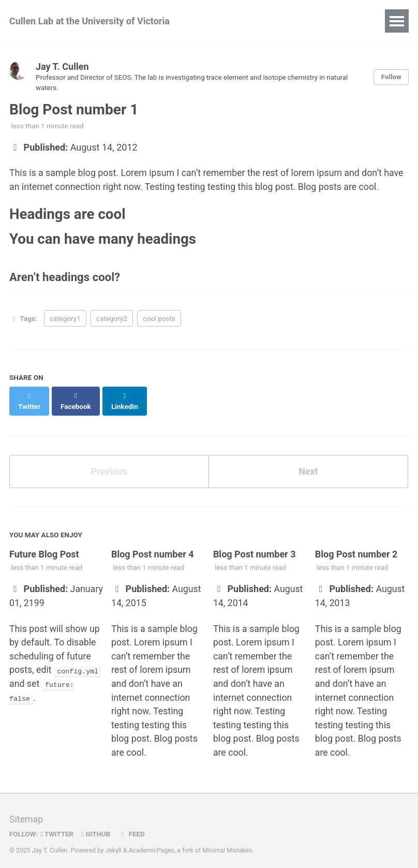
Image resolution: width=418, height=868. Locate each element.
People (221, 21)
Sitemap (26, 814)
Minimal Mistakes (228, 845)
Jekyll (114, 845)
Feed (133, 829)
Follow (391, 77)
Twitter (58, 829)
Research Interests (293, 21)
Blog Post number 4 (153, 546)
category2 (112, 320)
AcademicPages (152, 845)
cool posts (159, 320)
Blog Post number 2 (356, 546)
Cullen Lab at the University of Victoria (89, 21)
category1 (65, 320)
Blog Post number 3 (255, 546)
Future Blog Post (44, 546)
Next (308, 463)
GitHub (97, 829)
